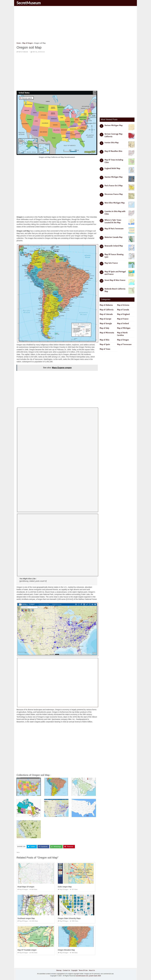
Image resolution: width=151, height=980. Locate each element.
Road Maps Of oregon (26, 887)
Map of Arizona (123, 305)
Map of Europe (105, 319)
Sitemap (59, 970)
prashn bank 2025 (95, 976)
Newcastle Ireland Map (114, 246)
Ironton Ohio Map (112, 143)
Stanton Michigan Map (114, 177)
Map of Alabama (106, 305)
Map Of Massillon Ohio (113, 151)
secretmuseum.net (82, 976)
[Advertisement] (75, 25)
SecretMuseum (29, 3)
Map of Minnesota (107, 333)
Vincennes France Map (114, 194)
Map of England (123, 314)
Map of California (107, 310)
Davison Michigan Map (114, 125)
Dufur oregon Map (65, 887)
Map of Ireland (123, 323)
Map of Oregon (23, 52)
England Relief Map (112, 168)
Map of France (123, 319)
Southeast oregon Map (26, 918)
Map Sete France (111, 263)
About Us (92, 970)
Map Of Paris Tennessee (114, 229)
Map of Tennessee (124, 344)
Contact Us (66, 970)
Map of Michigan (124, 328)
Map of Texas (105, 349)
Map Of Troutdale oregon (27, 950)
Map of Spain (105, 344)
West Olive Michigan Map (115, 203)
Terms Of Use (83, 970)
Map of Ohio (104, 340)
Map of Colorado (106, 314)
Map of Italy (104, 328)
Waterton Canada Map (113, 237)
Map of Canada (123, 310)
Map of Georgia (106, 323)
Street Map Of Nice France (115, 280)
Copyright (74, 970)
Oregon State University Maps (69, 918)
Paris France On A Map (114, 186)
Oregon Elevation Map (66, 950)
